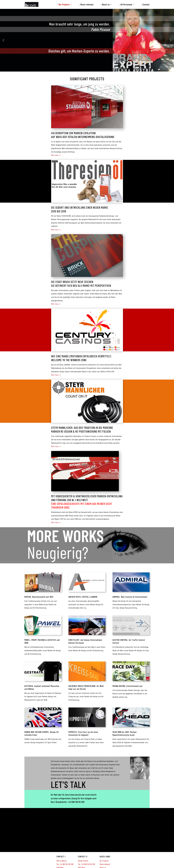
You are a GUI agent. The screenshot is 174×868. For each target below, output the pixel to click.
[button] (3, 40)
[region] (87, 40)
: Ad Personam (126, 5)
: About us (105, 5)
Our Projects (104, 861)
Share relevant (105, 864)
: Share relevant (86, 5)
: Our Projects (63, 5)
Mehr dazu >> (56, 155)
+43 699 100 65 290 (76, 802)
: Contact (145, 5)
